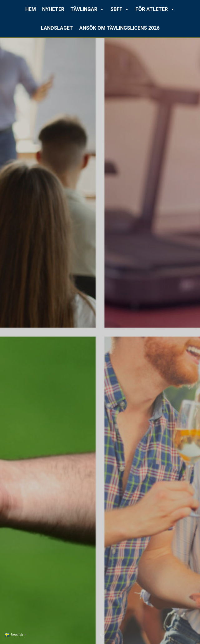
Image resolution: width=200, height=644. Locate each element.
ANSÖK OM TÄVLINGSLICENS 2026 (119, 28)
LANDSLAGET (57, 28)
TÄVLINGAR (87, 9)
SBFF (120, 9)
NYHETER (53, 9)
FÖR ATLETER (155, 9)
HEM (31, 9)
